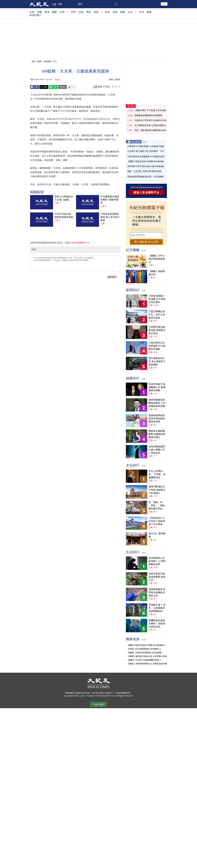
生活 (142, 12)
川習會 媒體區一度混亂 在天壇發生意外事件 (157, 299)
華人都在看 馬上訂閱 (146, 242)
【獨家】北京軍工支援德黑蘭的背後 (143, 660)
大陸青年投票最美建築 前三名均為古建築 (110, 217)
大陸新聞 (47, 61)
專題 (89, 12)
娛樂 (123, 12)
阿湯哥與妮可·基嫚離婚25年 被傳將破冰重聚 (157, 387)
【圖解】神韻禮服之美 (157, 273)
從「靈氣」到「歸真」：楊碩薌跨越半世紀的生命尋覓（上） (157, 506)
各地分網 (35, 16)
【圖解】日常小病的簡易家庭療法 (157, 259)
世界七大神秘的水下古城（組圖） (64, 198)
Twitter (44, 87)
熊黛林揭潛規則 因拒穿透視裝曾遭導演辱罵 (157, 419)
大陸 (32, 12)
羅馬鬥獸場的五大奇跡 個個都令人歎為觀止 (157, 490)
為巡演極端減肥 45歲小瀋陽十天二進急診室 (157, 450)
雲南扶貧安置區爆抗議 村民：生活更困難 (145, 177)
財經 (115, 12)
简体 (100, 87)
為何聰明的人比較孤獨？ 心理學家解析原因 (157, 561)
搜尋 (115, 4)
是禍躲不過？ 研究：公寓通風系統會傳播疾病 (157, 608)
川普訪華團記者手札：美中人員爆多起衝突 (157, 315)
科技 (108, 12)
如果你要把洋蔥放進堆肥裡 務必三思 (157, 577)
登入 (164, 4)
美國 (39, 12)
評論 (81, 12)
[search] (97, 4)
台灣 (62, 12)
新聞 (39, 61)
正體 (54, 4)
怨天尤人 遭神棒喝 (157, 535)
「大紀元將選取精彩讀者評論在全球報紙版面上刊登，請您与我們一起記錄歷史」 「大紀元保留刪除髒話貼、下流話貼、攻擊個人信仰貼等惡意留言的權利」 (75, 264)
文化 (130, 12)
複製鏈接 (62, 87)
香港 (47, 12)
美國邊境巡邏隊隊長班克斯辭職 (148, 115)
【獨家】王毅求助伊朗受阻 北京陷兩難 (144, 653)
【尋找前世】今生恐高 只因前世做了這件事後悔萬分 (157, 521)
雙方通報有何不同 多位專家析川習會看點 (157, 361)
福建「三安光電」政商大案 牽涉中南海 (144, 171)
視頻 (96, 12)
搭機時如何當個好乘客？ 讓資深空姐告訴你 (157, 624)
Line (53, 87)
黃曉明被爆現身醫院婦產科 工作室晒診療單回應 (157, 403)
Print (72, 87)
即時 (73, 12)
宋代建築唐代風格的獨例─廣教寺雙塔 (110, 200)
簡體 (60, 4)
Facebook (34, 87)
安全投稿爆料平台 (80, 243)
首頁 (33, 61)
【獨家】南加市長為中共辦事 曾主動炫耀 (145, 161)
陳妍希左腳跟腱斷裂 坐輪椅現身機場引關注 (157, 434)
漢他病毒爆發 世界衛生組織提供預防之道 (157, 592)
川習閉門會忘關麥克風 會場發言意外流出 (157, 330)
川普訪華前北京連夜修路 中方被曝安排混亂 (157, 346)
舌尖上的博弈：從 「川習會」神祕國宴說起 (157, 474)
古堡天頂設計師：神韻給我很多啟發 (64, 216)
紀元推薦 (136, 142)
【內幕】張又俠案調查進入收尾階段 (143, 649)
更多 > (145, 142)
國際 (54, 12)
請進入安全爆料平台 (146, 192)
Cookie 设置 (98, 704)
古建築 (117, 79)
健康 (149, 12)
